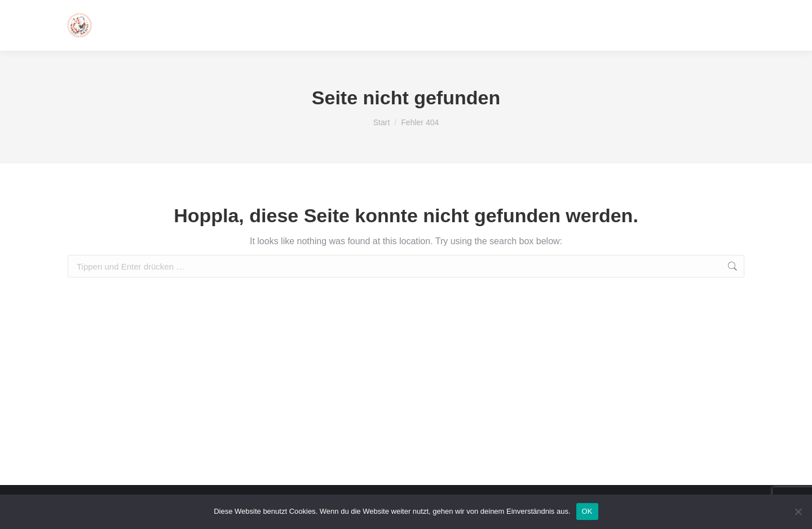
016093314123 (713, 25)
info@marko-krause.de (624, 25)
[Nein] (798, 512)
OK (587, 511)
